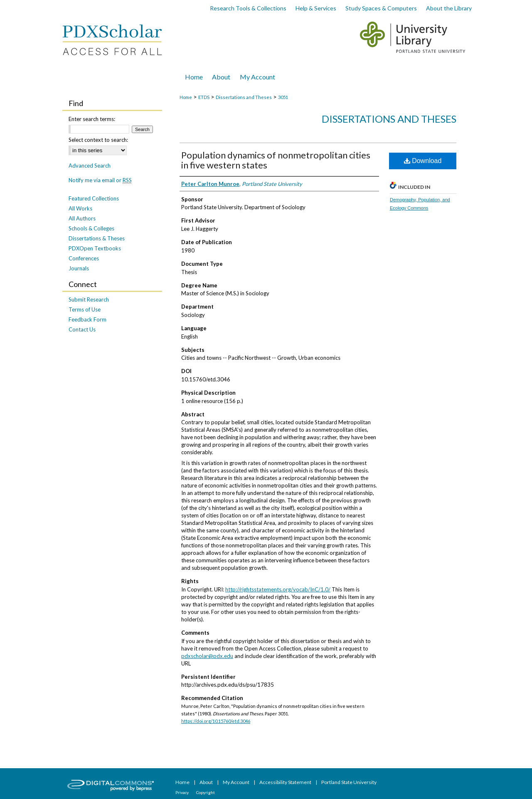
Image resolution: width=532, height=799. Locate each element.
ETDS (204, 97)
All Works (80, 208)
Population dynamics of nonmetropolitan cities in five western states (276, 160)
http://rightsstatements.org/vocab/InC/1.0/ (278, 589)
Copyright (206, 792)
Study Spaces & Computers (381, 8)
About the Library (449, 8)
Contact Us (82, 329)
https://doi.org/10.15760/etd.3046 (216, 721)
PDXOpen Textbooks (95, 248)
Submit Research (89, 299)
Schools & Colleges (91, 228)
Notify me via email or (100, 180)
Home (186, 97)
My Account (236, 782)
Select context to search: (98, 140)
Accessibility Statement (286, 782)
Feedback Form (87, 319)
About (207, 782)
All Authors (82, 218)
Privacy (182, 792)
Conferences (84, 258)
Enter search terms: (92, 119)
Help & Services (316, 8)
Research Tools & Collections (248, 8)
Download (423, 161)
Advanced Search (90, 166)
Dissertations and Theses (244, 97)
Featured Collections (94, 198)
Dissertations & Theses (97, 238)
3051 (283, 97)
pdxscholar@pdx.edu (207, 656)
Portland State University (349, 782)
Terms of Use (85, 309)
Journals (79, 268)
